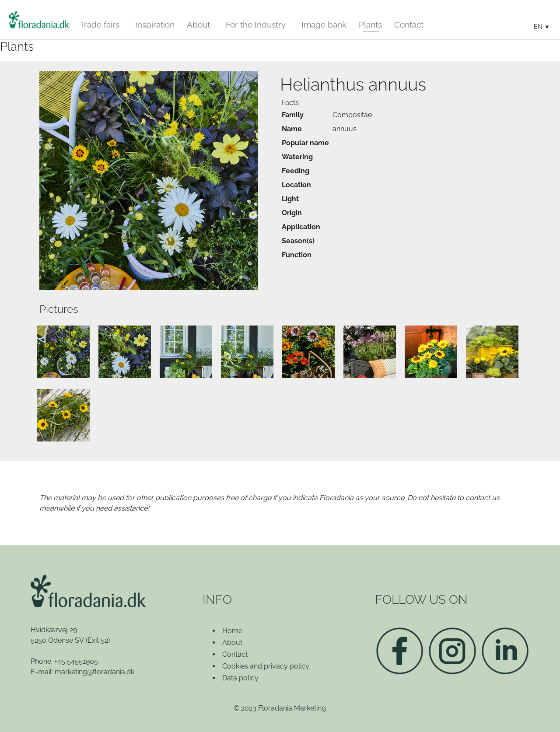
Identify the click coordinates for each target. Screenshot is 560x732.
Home (232, 631)
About (232, 643)
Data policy (240, 678)
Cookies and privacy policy (266, 666)
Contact (235, 654)
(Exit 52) (98, 640)
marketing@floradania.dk (94, 672)
